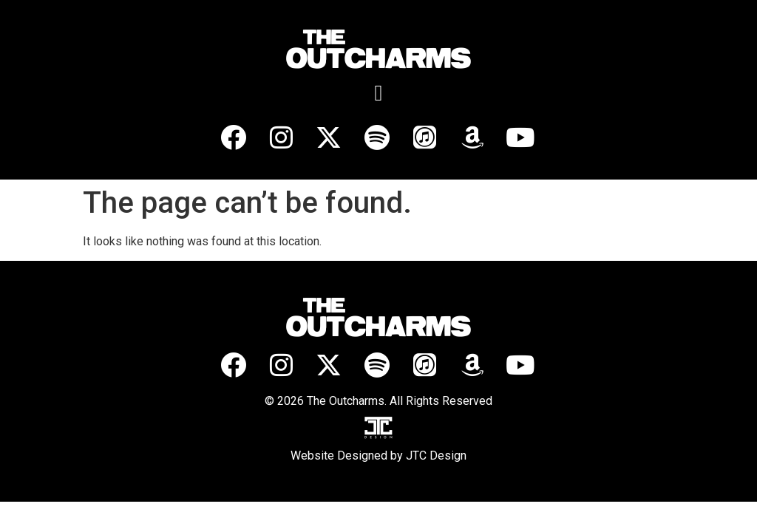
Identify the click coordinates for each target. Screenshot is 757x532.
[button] (378, 93)
